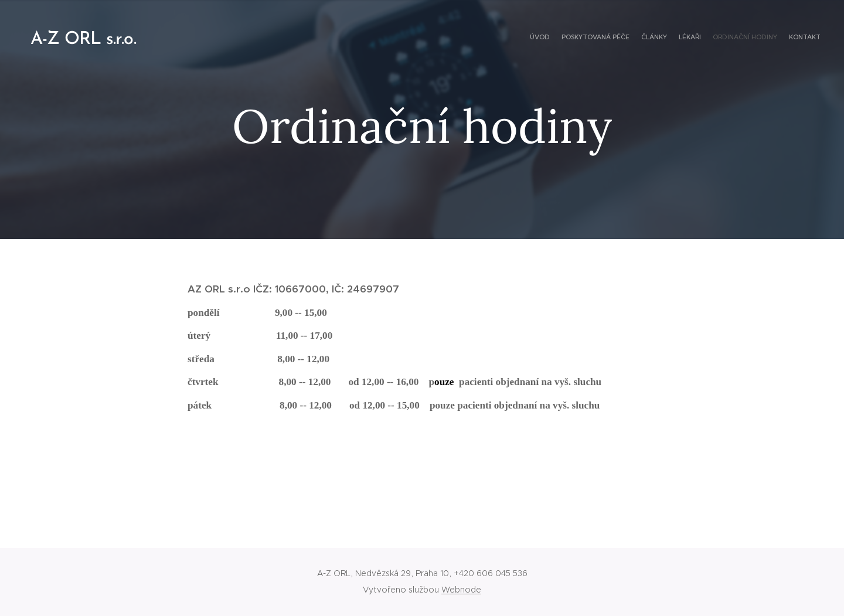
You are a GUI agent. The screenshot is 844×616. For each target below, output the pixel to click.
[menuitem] (763, 38)
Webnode (461, 590)
